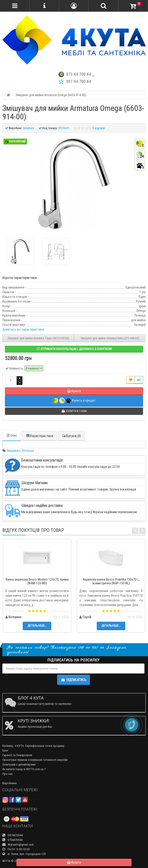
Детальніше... (37, 626)
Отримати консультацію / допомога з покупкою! (74, 349)
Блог (5, 750)
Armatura (28, 451)
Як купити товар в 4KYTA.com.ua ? (24, 769)
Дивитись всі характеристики (23, 329)
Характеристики (39, 436)
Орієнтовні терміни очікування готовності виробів (35, 760)
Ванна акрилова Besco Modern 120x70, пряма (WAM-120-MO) (37, 581)
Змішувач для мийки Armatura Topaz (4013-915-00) (38, 338)
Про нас (7, 774)
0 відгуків (99, 128)
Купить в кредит (74, 401)
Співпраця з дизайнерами (19, 764)
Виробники (9, 783)
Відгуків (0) (71, 436)
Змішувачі (13, 451)
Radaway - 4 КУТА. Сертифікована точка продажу (33, 746)
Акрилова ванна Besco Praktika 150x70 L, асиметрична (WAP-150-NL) (111, 581)
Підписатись (74, 680)
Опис (12, 435)
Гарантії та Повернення (17, 755)
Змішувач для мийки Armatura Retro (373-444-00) (110, 338)
